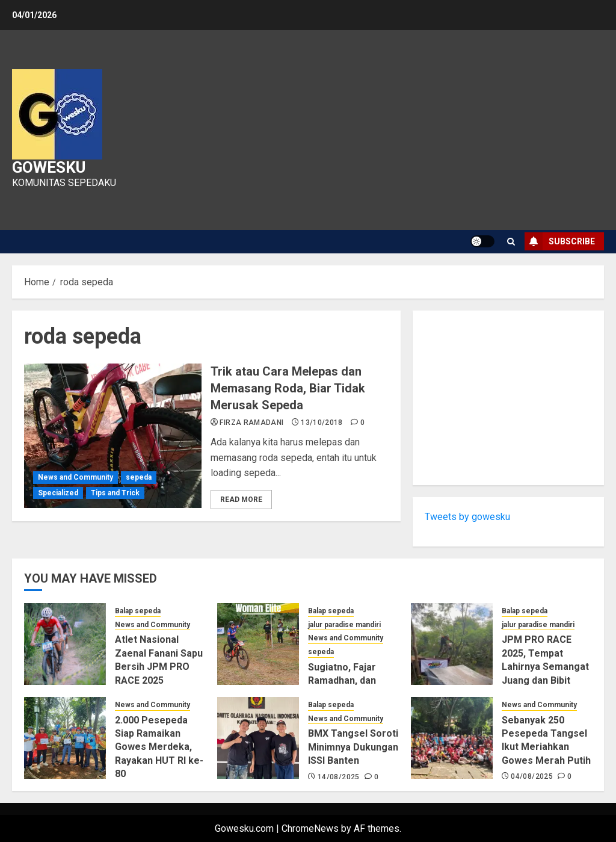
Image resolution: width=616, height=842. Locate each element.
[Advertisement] (508, 398)
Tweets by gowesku (467, 517)
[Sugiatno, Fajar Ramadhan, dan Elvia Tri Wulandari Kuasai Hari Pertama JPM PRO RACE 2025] (258, 644)
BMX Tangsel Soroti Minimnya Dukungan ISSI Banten (353, 747)
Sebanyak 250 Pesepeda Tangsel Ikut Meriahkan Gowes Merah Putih (546, 740)
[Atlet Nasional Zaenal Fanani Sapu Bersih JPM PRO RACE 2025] (65, 644)
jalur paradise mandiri (344, 625)
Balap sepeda (138, 611)
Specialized (58, 493)
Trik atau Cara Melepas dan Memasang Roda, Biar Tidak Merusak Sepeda (288, 388)
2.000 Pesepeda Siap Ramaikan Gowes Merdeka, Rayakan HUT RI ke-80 (159, 747)
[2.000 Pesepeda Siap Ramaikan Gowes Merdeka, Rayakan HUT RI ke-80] (65, 738)
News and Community (75, 477)
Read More (241, 500)
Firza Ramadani (251, 423)
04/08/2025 (532, 776)
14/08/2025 (339, 777)
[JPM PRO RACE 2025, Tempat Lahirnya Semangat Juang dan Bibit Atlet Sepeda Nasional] (452, 644)
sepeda (139, 477)
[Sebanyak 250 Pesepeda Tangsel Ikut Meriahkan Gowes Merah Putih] (452, 738)
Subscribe (560, 241)
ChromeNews (310, 828)
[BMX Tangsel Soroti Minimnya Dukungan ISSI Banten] (258, 738)
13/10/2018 (322, 423)
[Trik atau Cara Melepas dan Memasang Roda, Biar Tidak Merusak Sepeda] (113, 436)
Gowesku (49, 167)
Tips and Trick (115, 493)
